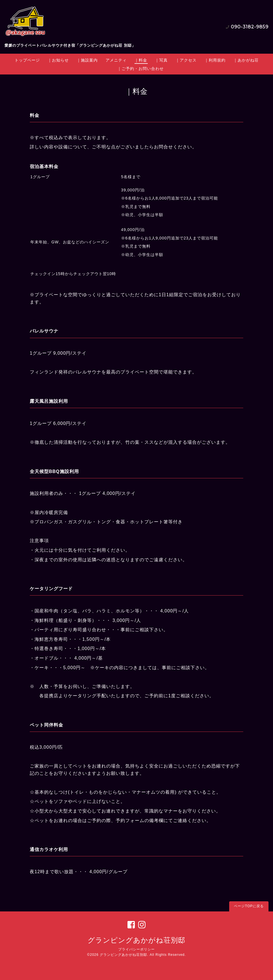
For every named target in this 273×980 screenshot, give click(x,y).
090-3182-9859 (250, 27)
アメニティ (116, 60)
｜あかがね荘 (246, 60)
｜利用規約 (215, 60)
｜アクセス (186, 60)
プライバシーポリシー (136, 949)
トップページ (27, 60)
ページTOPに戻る (249, 906)
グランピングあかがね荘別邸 (136, 940)
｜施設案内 (87, 60)
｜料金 (141, 60)
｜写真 (161, 60)
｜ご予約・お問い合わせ (141, 69)
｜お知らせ (58, 60)
